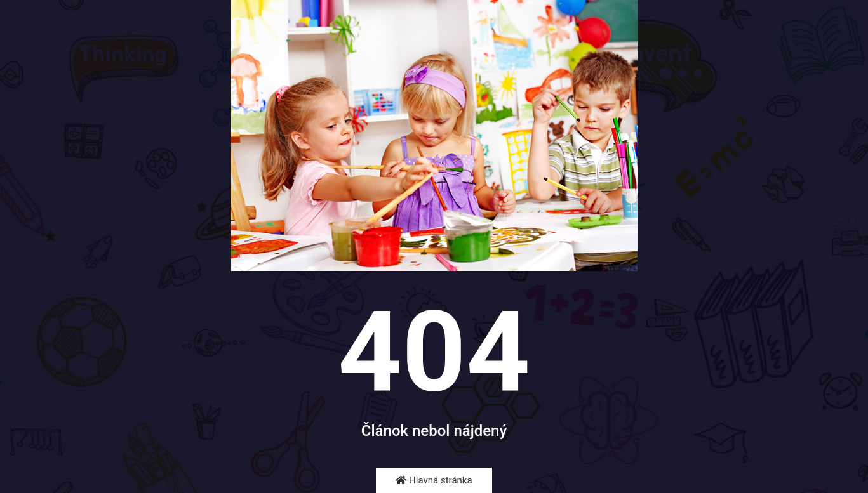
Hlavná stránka (434, 480)
